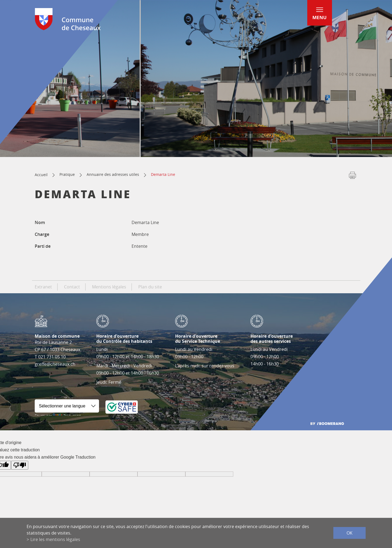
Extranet (43, 287)
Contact (72, 287)
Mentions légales (109, 287)
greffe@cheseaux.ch (55, 364)
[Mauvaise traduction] (20, 465)
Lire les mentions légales (55, 539)
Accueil (41, 175)
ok (349, 533)
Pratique (67, 174)
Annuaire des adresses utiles (113, 174)
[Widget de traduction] (67, 406)
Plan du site (150, 287)
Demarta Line (163, 174)
